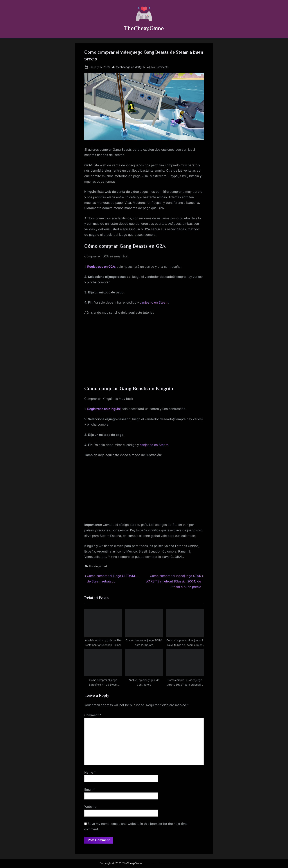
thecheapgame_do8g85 (130, 67)
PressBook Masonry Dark (174, 863)
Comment (93, 715)
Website (90, 807)
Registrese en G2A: (102, 267)
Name (90, 772)
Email (90, 790)
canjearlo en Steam (154, 302)
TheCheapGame (144, 28)
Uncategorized (98, 566)
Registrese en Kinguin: (104, 409)
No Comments (160, 67)
